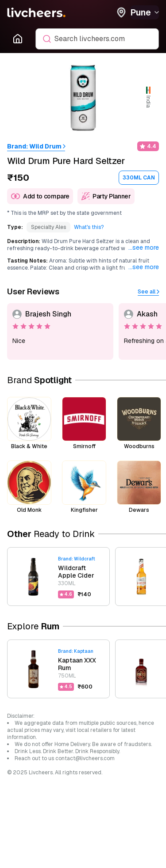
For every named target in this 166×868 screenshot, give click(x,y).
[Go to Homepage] (18, 39)
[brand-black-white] (29, 423)
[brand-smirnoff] (84, 423)
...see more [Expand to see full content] (144, 247)
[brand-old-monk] (29, 487)
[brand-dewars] (139, 487)
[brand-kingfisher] (84, 487)
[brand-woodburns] (139, 423)
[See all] (148, 292)
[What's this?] (89, 227)
